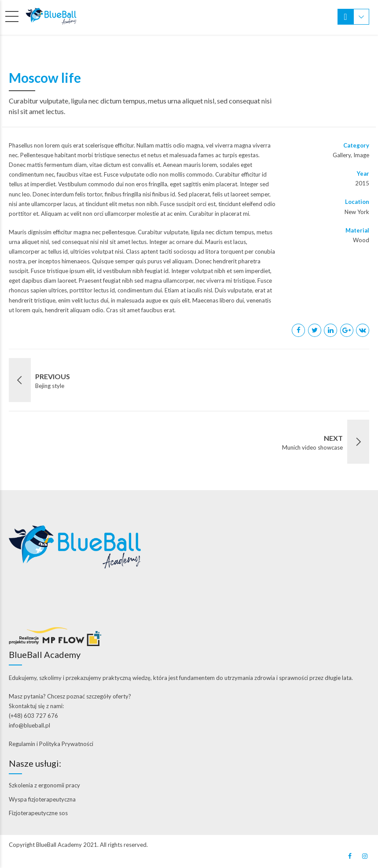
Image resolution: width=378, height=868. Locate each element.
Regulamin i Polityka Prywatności (51, 744)
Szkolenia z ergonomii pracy (44, 785)
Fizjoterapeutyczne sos (38, 813)
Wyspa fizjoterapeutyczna (42, 799)
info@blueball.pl (29, 725)
